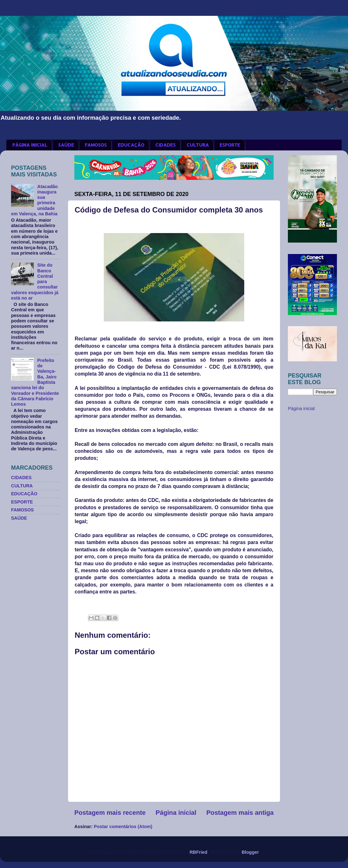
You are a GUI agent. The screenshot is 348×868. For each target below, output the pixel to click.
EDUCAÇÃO (131, 145)
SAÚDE (66, 145)
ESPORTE (230, 145)
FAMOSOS (96, 145)
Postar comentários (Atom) (123, 827)
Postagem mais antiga (240, 813)
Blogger (250, 852)
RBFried (198, 852)
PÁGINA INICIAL (30, 145)
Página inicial (176, 813)
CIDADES (165, 145)
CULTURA (198, 145)
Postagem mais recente (110, 813)
